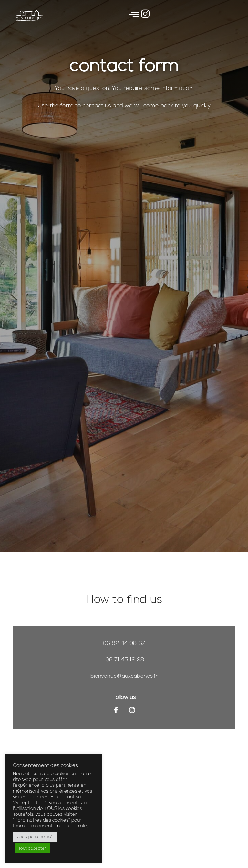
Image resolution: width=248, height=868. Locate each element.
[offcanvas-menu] (134, 15)
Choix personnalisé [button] (35, 837)
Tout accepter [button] (32, 848)
